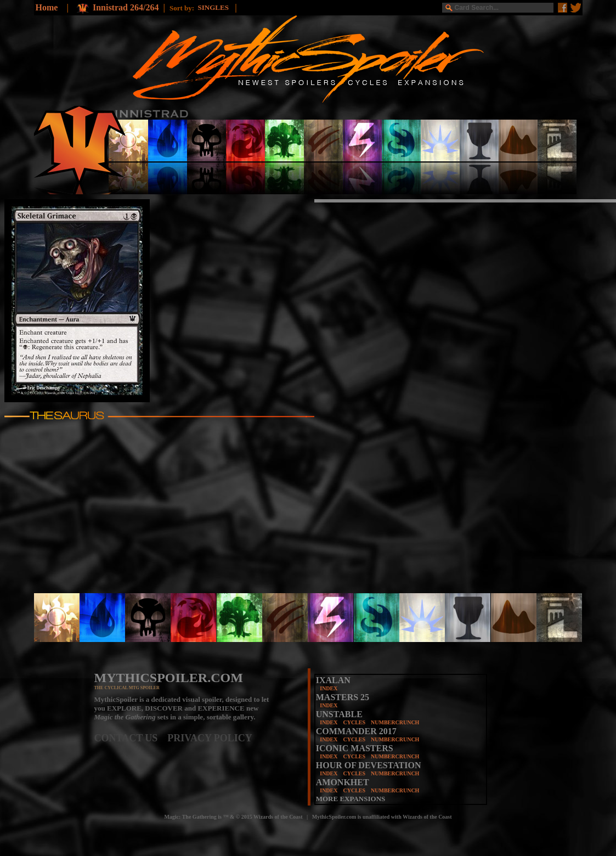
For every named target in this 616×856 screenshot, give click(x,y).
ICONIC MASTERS (355, 748)
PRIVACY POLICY (210, 738)
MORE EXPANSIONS (351, 799)
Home (47, 7)
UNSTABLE (339, 714)
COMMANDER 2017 (356, 731)
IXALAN (333, 680)
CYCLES (354, 722)
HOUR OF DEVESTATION (369, 765)
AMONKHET (343, 782)
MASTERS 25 (343, 697)
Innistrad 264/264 (126, 7)
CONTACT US (131, 738)
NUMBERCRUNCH (395, 722)
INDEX (329, 688)
